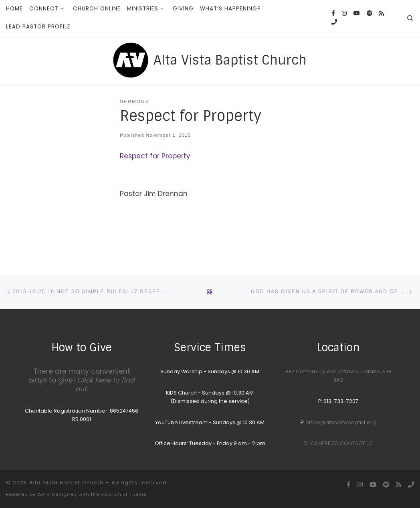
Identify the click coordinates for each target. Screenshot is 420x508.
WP (41, 494)
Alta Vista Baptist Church (66, 483)
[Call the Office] (334, 22)
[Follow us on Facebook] (333, 14)
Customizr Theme (124, 494)
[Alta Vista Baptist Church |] (131, 59)
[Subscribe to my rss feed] (382, 14)
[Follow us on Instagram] (344, 14)
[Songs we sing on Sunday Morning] (370, 14)
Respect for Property (155, 156)
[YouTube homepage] (357, 14)
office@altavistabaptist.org (341, 422)
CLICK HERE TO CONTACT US (338, 443)
